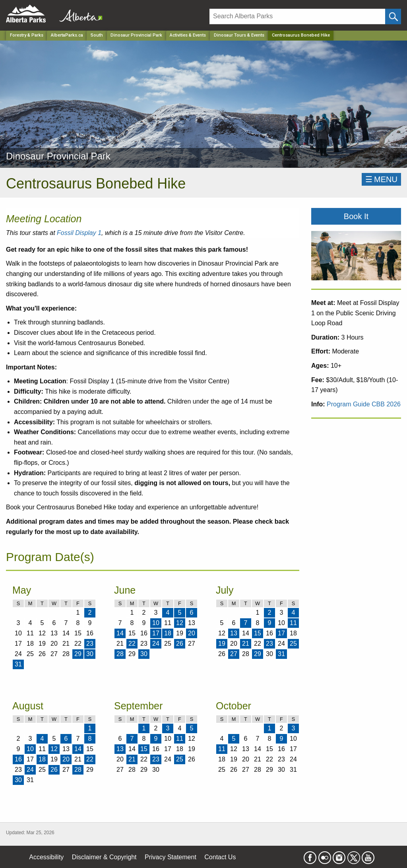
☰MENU (381, 179)
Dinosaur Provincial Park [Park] (136, 35)
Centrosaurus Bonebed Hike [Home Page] (301, 35)
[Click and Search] (393, 17)
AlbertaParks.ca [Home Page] (67, 35)
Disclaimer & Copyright (104, 857)
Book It (356, 216)
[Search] (297, 17)
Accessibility (46, 857)
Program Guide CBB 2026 (364, 404)
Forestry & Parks (27, 35)
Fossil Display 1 (79, 233)
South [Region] (97, 35)
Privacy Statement (171, 857)
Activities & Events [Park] (188, 35)
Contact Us (220, 857)
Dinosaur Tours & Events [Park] (239, 35)
